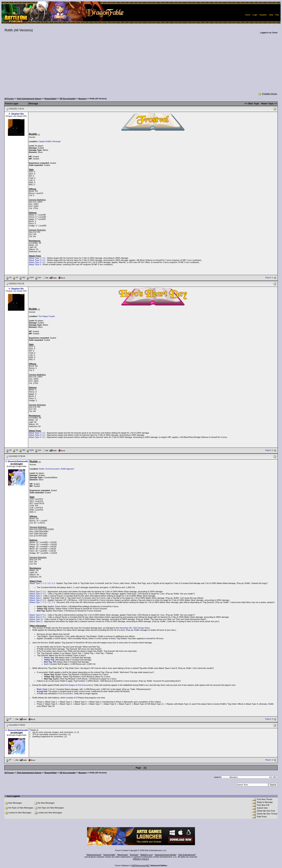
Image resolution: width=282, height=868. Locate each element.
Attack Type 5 (36, 598)
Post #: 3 (269, 719)
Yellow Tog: (49, 660)
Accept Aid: (42, 691)
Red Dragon (70, 685)
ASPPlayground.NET (141, 865)
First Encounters (53, 469)
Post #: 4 (269, 760)
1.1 (44, 258)
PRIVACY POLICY (141, 859)
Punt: (39, 689)
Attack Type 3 (35, 262)
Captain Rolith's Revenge (49, 141)
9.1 (45, 617)
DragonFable (109, 855)
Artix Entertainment (187, 855)
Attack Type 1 (35, 258)
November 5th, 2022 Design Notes (135, 628)
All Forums (9, 99)
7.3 (53, 602)
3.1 (44, 262)
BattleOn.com (146, 855)
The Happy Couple (47, 316)
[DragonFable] (51, 99)
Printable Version (268, 94)
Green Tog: (49, 658)
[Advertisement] (141, 65)
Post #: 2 (269, 450)
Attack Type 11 (36, 621)
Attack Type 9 (36, 617)
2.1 (44, 260)
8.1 (45, 615)
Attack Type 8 (36, 615)
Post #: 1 (269, 278)
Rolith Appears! (68, 469)
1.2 (49, 583)
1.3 (53, 583)
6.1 (45, 600)
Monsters (82, 99)
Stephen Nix (18, 114)
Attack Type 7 (36, 602)
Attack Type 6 (36, 600)
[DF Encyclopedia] (68, 99)
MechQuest (122, 855)
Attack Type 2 (35, 260)
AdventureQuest (94, 855)
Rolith (42, 469)
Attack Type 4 (35, 264)
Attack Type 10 (36, 619)
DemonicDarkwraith (18, 461)
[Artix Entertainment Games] (29, 99)
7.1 (45, 602)
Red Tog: (48, 662)
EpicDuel (134, 855)
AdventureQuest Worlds (166, 855)
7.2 (49, 602)
